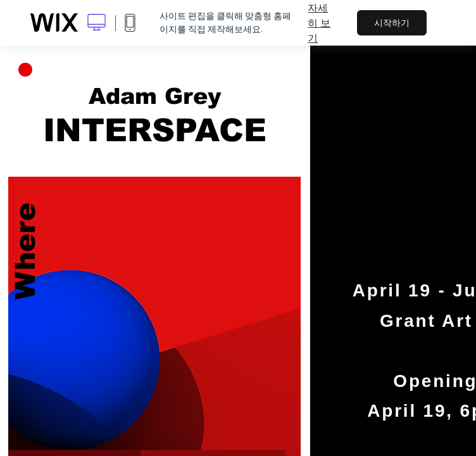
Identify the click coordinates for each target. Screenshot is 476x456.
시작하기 (392, 23)
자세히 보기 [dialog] (319, 23)
